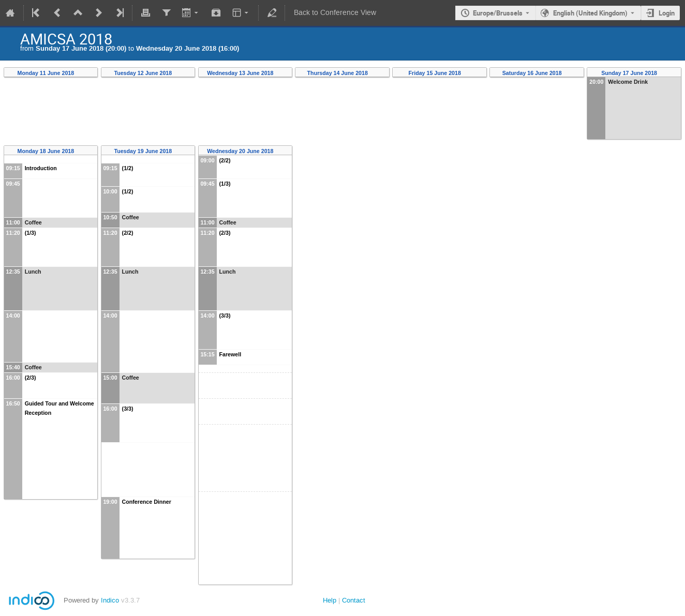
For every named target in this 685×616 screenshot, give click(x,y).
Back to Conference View (335, 13)
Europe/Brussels (498, 13)
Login (667, 13)
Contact (354, 600)
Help (330, 600)
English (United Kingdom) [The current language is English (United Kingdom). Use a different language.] (590, 13)
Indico (110, 600)
